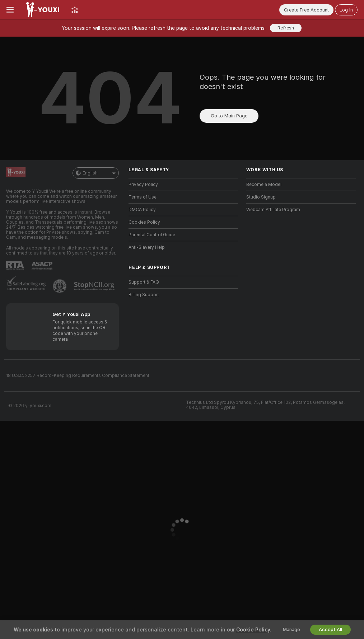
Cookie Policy (253, 630)
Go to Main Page (229, 116)
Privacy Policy (143, 185)
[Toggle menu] (10, 10)
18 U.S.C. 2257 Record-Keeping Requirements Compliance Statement (78, 376)
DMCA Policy (142, 210)
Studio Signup (261, 197)
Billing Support (144, 295)
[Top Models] (75, 10)
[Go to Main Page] (43, 10)
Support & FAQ (144, 282)
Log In (346, 10)
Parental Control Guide (152, 235)
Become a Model (264, 185)
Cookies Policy (144, 222)
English (96, 173)
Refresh (286, 28)
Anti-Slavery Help (147, 247)
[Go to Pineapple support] (60, 286)
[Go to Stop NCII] (95, 286)
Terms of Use (143, 197)
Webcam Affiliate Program (273, 210)
